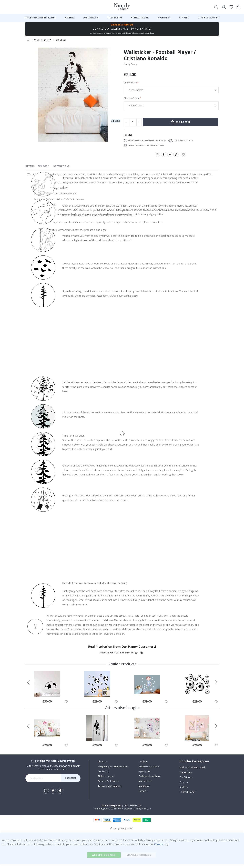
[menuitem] (40, 18)
